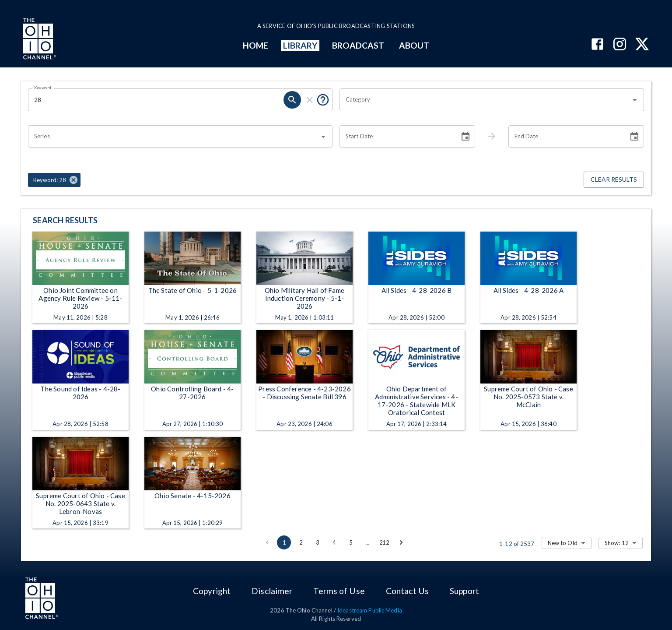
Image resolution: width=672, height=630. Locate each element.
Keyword (43, 88)
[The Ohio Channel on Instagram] (620, 45)
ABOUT (414, 45)
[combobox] (485, 100)
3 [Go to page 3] (317, 542)
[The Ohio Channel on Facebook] (597, 45)
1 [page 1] (284, 542)
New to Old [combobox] (563, 543)
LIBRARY (300, 45)
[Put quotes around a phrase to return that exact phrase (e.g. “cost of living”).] (323, 100)
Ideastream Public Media (370, 610)
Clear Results (614, 180)
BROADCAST (358, 45)
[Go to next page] (401, 542)
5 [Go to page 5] (350, 542)
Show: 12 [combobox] (617, 543)
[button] (54, 180)
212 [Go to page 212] (384, 542)
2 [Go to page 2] (301, 542)
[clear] (310, 100)
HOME (255, 45)
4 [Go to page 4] (334, 542)
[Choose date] (465, 137)
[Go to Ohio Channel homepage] (38, 40)
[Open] (635, 100)
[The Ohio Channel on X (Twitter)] (642, 45)
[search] (292, 100)
